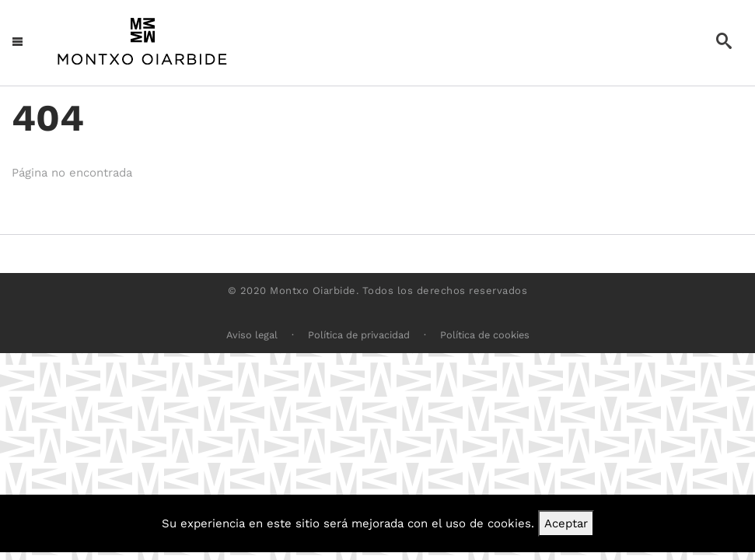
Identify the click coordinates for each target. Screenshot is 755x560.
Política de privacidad (359, 335)
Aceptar (566, 523)
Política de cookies (485, 335)
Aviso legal (252, 335)
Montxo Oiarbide (313, 290)
